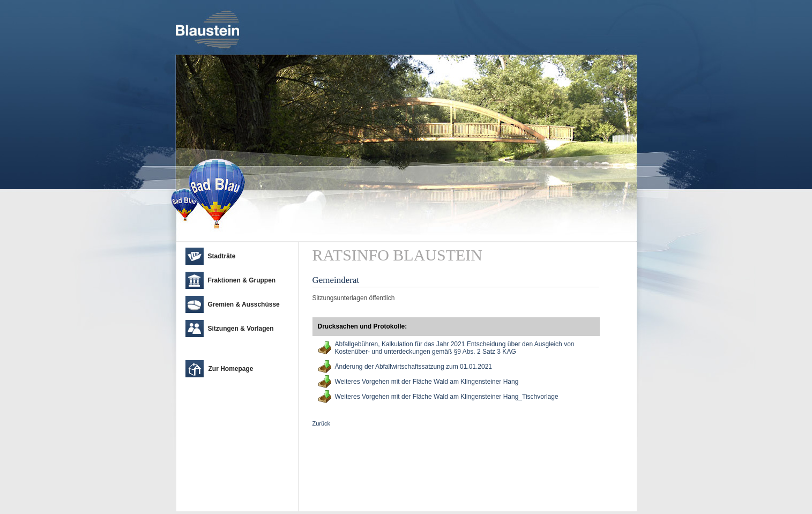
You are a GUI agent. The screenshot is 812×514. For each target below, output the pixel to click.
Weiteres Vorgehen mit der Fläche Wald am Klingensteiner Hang (427, 382)
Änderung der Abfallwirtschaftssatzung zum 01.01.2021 (414, 367)
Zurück (322, 423)
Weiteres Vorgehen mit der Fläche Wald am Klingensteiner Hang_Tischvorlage (447, 397)
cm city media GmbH (240, 501)
